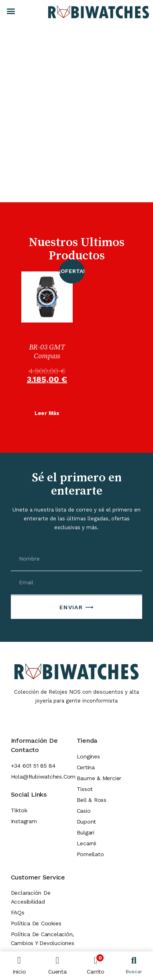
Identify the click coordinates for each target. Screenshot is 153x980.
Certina (86, 767)
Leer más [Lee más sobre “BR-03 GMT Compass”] (47, 413)
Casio (84, 811)
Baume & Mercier (99, 778)
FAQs (18, 912)
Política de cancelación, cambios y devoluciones (43, 939)
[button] (11, 11)
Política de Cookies (36, 923)
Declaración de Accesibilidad (31, 897)
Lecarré (87, 843)
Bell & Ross (92, 800)
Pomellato (90, 854)
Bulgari (86, 832)
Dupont (87, 822)
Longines (88, 756)
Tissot (85, 789)
